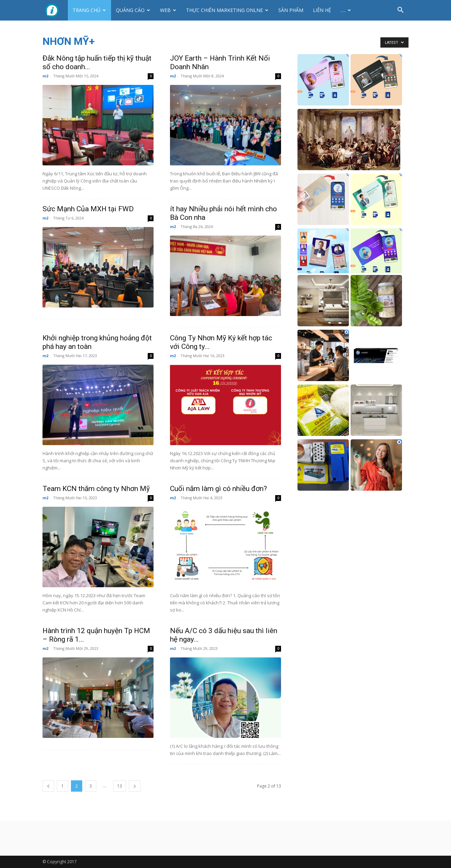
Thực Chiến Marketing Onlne (227, 10)
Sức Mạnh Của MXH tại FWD (88, 209)
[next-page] (135, 786)
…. (346, 10)
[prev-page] (48, 786)
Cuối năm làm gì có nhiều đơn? (218, 489)
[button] (400, 11)
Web (168, 10)
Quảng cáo (133, 10)
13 (120, 786)
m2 (45, 76)
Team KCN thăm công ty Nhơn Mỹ (96, 489)
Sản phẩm (291, 10)
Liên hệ (322, 10)
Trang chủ (89, 10)
